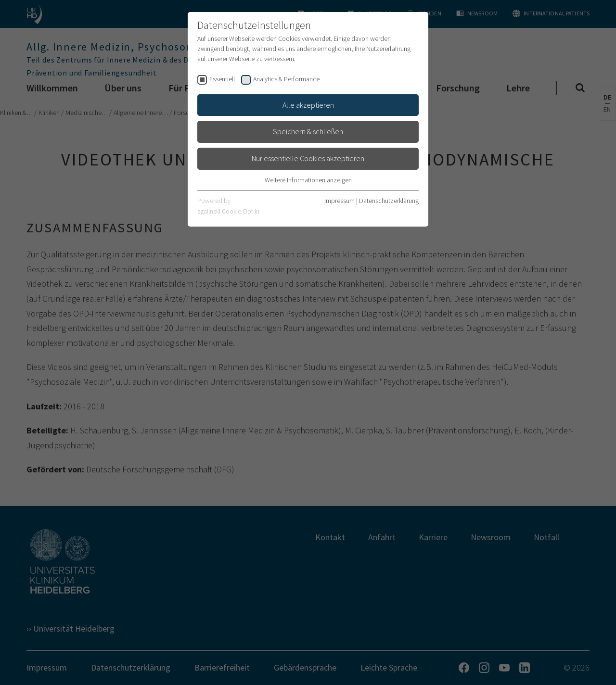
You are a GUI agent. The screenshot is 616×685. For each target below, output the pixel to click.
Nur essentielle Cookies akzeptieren (308, 158)
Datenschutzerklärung (389, 201)
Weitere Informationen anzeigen (308, 180)
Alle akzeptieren (308, 105)
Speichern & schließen (308, 131)
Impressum (340, 201)
